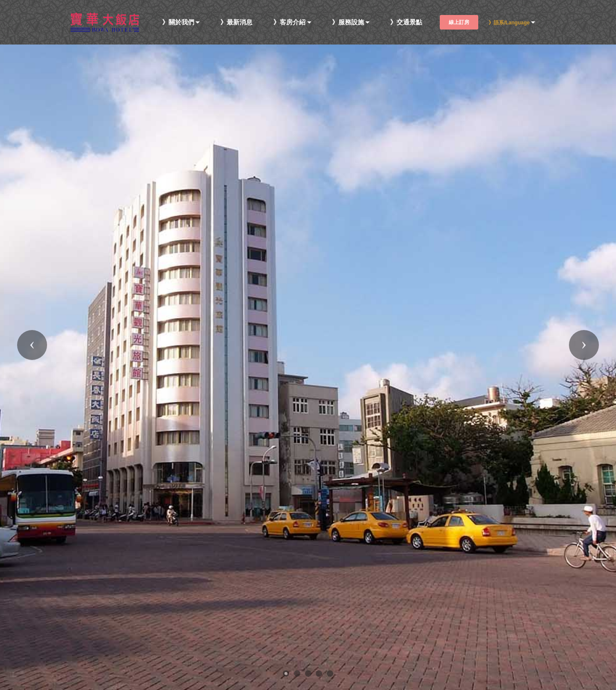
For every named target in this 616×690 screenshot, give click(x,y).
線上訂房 (459, 22)
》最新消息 (236, 22)
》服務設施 (348, 22)
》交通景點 (406, 22)
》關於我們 (178, 22)
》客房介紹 (289, 22)
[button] (32, 345)
